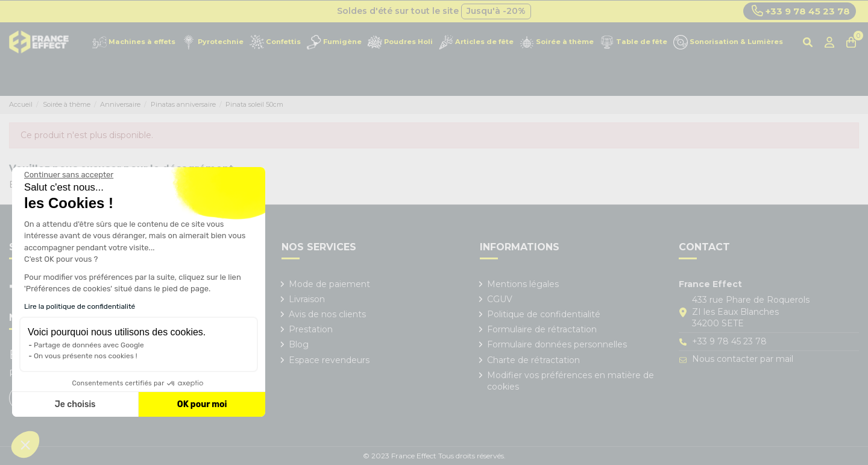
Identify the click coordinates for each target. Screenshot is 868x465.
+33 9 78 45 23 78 (801, 11)
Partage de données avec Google (89, 345)
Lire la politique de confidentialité (80, 306)
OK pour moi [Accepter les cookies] (202, 404)
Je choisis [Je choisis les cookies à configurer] (75, 404)
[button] (25, 444)
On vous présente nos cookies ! (86, 356)
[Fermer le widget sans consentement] (69, 175)
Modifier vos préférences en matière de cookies (571, 381)
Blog (299, 344)
